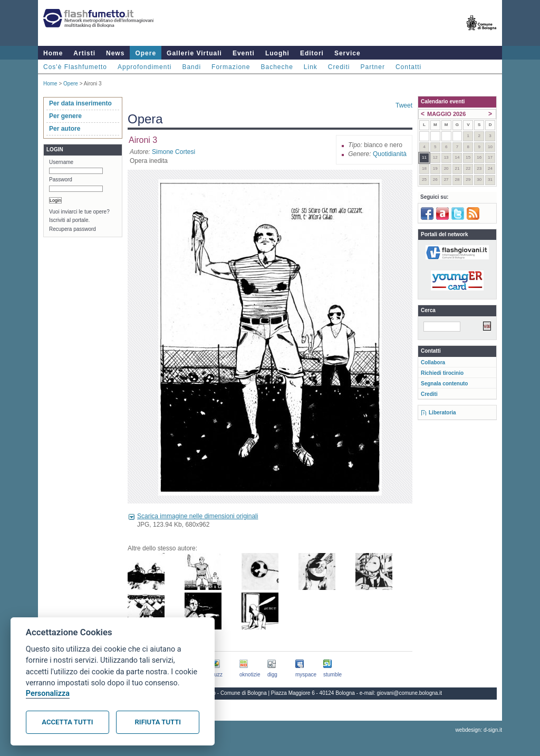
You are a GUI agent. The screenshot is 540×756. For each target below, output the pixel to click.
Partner (373, 67)
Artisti (84, 53)
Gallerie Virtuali (194, 53)
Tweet (404, 105)
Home (53, 53)
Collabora (433, 362)
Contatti (408, 67)
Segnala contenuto (444, 384)
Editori (312, 53)
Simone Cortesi (173, 152)
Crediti (339, 67)
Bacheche (277, 67)
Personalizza (48, 694)
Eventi (244, 53)
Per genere (65, 116)
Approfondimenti (144, 67)
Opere (146, 53)
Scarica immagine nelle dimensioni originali (197, 516)
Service (348, 53)
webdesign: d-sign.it (479, 730)
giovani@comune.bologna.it (410, 693)
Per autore (65, 129)
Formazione (231, 67)
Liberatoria (442, 413)
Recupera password (73, 229)
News (115, 53)
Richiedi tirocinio (442, 373)
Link (311, 67)
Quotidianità (390, 154)
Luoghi (277, 53)
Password (61, 180)
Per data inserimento (80, 103)
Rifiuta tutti (158, 722)
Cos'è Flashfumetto (75, 67)
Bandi (191, 67)
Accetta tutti (67, 722)
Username (61, 162)
